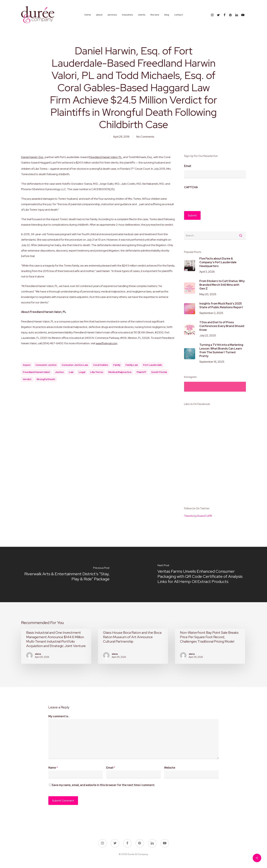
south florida (159, 372)
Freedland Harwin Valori (36, 372)
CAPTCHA (191, 187)
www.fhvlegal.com (107, 343)
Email (188, 166)
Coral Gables (101, 365)
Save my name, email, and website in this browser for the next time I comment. (103, 785)
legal (82, 372)
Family (117, 365)
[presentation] (210, 198)
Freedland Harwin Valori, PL (105, 157)
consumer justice (46, 365)
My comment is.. (59, 716)
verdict (27, 379)
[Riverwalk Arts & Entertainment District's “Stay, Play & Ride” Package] (67, 574)
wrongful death (46, 379)
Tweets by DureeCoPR (198, 516)
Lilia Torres (97, 372)
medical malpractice (120, 372)
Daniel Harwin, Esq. (32, 157)
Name (53, 768)
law (71, 372)
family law (132, 365)
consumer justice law (75, 365)
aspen (27, 365)
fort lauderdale (152, 365)
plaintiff (141, 372)
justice (59, 372)
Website (170, 768)
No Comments (145, 137)
